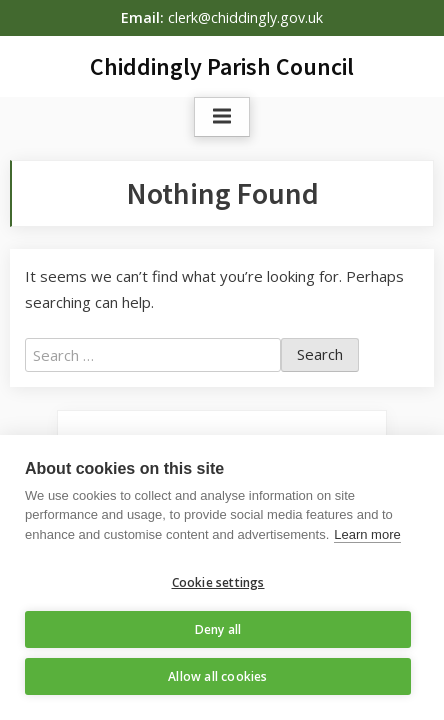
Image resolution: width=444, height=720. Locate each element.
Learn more (367, 534)
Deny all (218, 629)
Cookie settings (218, 582)
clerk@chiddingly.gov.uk (245, 17)
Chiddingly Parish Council (222, 66)
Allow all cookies (217, 676)
